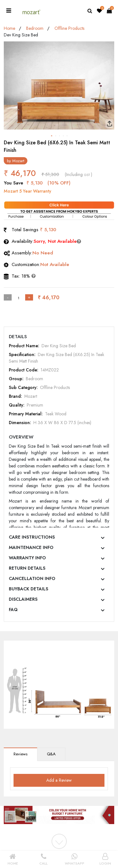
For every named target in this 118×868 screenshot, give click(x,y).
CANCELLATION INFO (32, 578)
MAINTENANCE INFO (31, 547)
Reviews (20, 754)
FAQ (13, 610)
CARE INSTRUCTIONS (32, 537)
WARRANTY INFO (27, 558)
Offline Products (69, 28)
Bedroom (35, 28)
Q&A (51, 754)
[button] (52, 136)
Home (9, 28)
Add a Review (59, 780)
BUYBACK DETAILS (28, 589)
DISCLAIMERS (23, 599)
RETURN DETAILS (27, 568)
